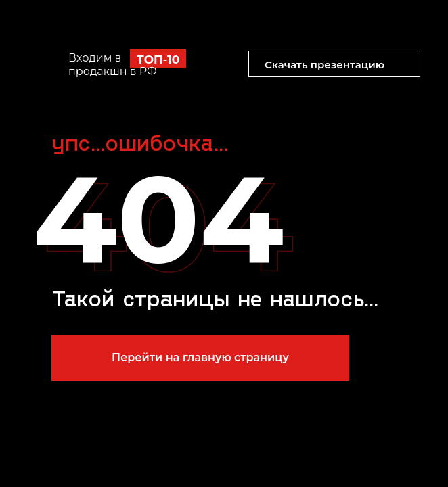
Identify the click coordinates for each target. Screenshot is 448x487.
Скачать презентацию (324, 65)
